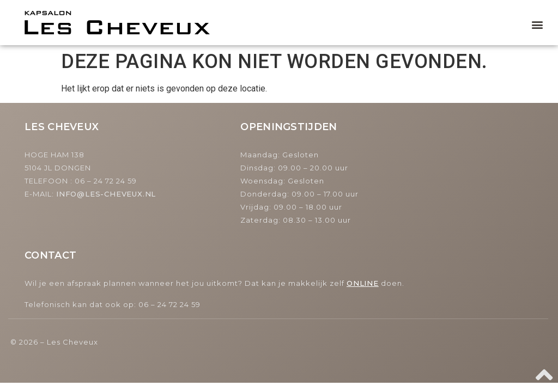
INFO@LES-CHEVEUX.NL (106, 194)
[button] (538, 25)
